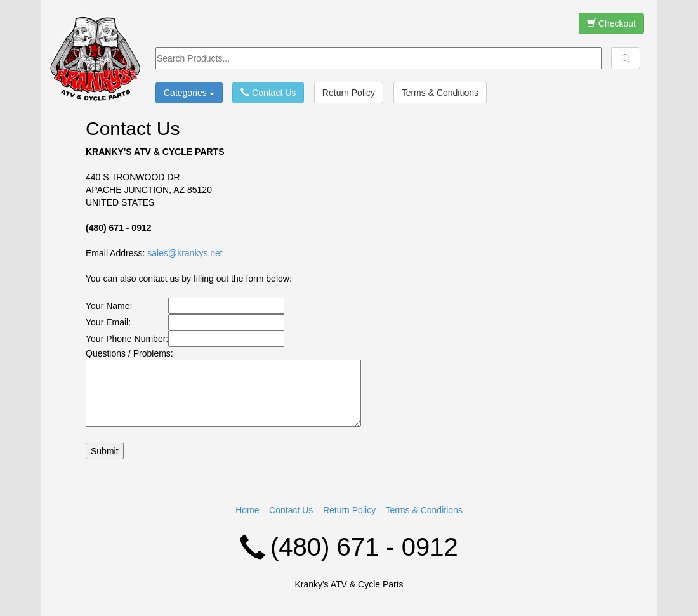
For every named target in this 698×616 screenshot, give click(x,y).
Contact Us (291, 510)
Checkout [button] (611, 23)
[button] (626, 58)
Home (247, 510)
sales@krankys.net (185, 253)
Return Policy (349, 510)
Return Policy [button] (349, 93)
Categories (189, 93)
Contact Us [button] (268, 93)
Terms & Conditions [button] (440, 93)
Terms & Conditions (424, 510)
